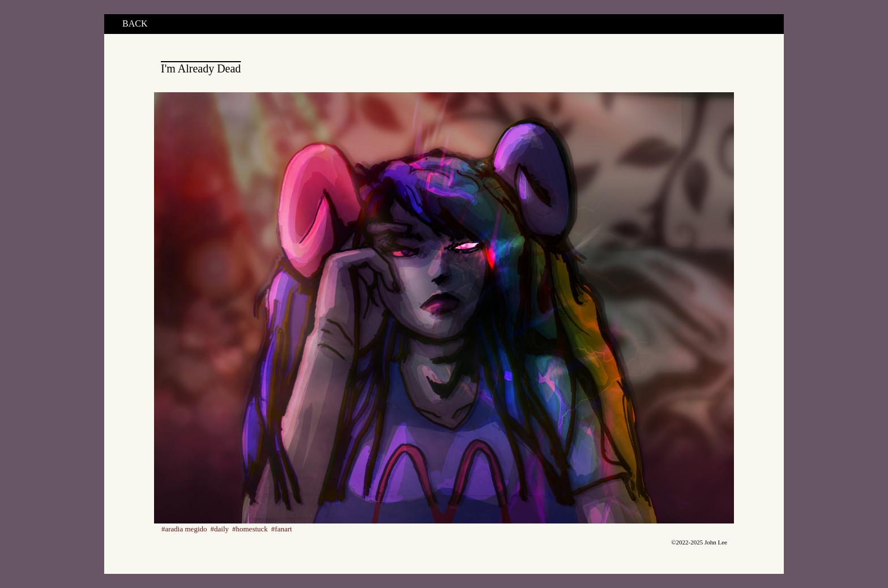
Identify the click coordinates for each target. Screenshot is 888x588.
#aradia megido (184, 529)
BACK (135, 23)
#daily (220, 529)
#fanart (282, 529)
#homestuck (250, 529)
